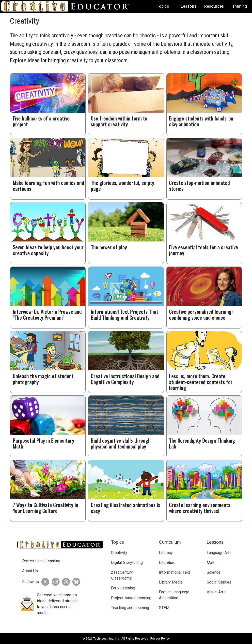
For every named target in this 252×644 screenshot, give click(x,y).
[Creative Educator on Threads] (65, 582)
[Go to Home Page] (67, 6)
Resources (214, 6)
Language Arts (219, 553)
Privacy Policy (160, 639)
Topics (163, 6)
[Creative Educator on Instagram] (54, 582)
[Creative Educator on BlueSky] (75, 582)
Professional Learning (41, 561)
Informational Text (174, 572)
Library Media (171, 582)
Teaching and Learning (130, 608)
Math (211, 562)
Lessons (189, 6)
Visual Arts (216, 592)
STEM (164, 608)
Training (240, 6)
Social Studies (219, 582)
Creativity (119, 553)
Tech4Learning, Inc (106, 639)
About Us (30, 571)
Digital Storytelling (127, 562)
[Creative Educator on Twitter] (44, 582)
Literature (167, 562)
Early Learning (123, 588)
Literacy (166, 553)
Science (214, 572)
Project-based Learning (131, 598)
